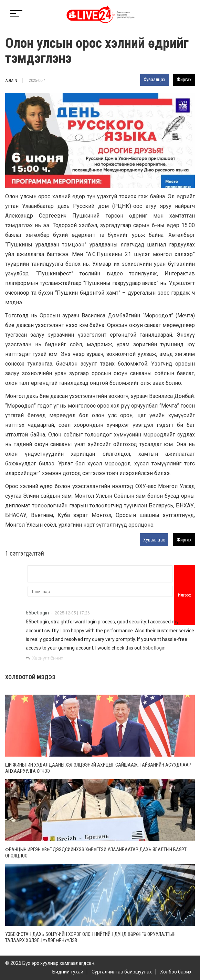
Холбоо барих (176, 972)
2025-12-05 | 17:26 (72, 613)
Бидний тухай (68, 972)
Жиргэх (184, 80)
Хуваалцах (154, 80)
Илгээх (185, 595)
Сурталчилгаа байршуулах (122, 972)
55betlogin (37, 613)
